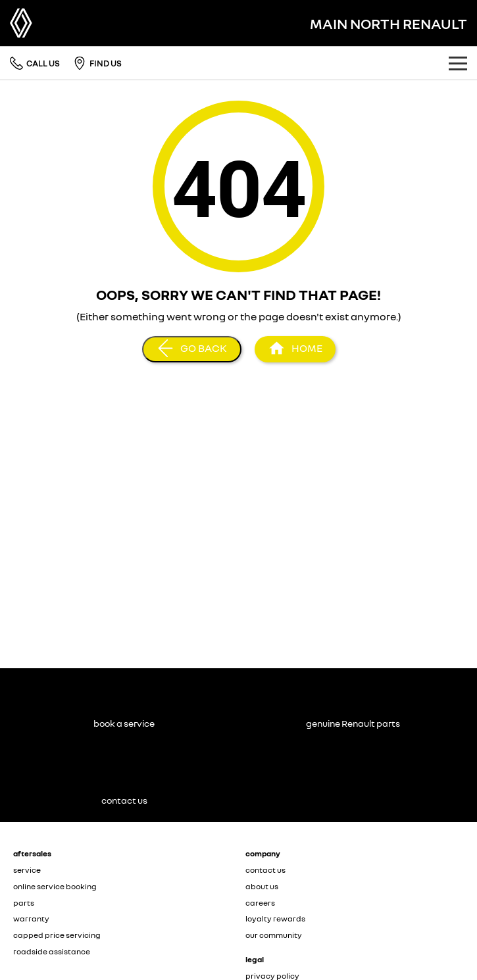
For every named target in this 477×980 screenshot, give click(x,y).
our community (274, 935)
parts (24, 903)
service (27, 870)
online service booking (55, 886)
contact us (265, 870)
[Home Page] (295, 349)
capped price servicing (57, 935)
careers (260, 903)
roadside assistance (52, 951)
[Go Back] (192, 349)
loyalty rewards (275, 919)
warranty (31, 919)
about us (262, 886)
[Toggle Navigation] (458, 63)
